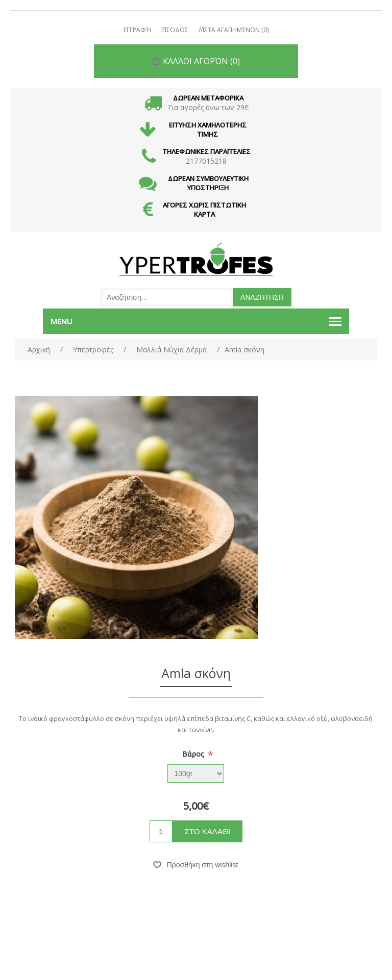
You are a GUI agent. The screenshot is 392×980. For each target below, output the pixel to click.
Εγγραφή (137, 30)
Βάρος (194, 754)
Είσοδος (175, 30)
